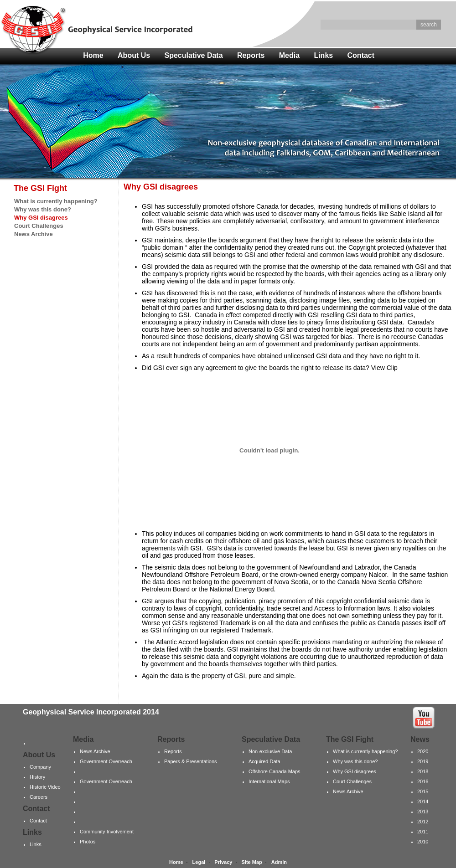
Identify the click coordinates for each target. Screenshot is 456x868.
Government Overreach (106, 761)
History (37, 777)
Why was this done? (43, 209)
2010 (423, 842)
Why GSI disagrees (355, 771)
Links (323, 55)
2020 (423, 751)
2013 (423, 812)
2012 (423, 822)
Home (93, 55)
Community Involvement (107, 832)
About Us (134, 55)
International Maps (269, 781)
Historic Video (45, 787)
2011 (423, 832)
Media (289, 55)
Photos (88, 842)
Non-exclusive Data (270, 751)
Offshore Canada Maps (275, 771)
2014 (423, 801)
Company (40, 767)
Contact (361, 55)
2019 (423, 761)
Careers (39, 797)
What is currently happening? (56, 201)
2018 (423, 771)
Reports (251, 55)
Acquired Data (264, 761)
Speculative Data (194, 55)
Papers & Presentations (191, 761)
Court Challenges (39, 226)
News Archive (34, 234)
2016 (423, 781)
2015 (423, 791)
